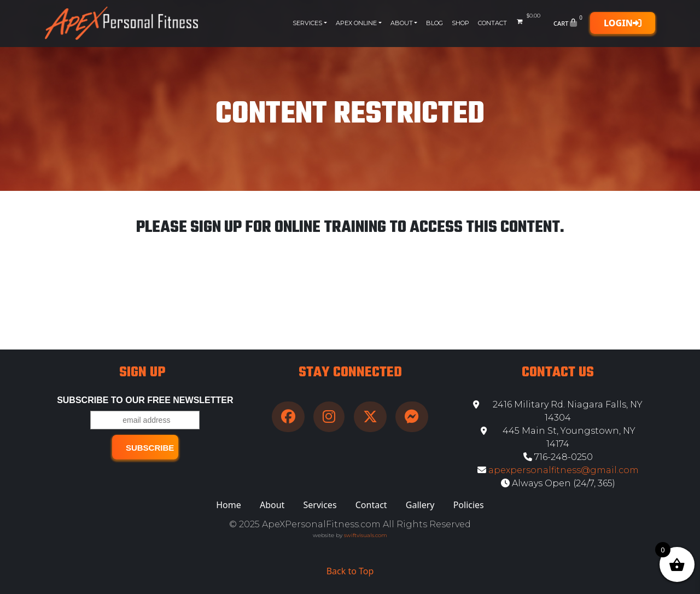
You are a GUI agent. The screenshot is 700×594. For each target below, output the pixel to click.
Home (229, 505)
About (402, 23)
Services (307, 23)
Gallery (420, 505)
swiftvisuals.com (366, 535)
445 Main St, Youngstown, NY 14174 (558, 437)
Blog (434, 23)
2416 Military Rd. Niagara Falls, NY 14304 (558, 411)
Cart (569, 23)
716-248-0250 (558, 457)
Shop (460, 23)
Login (623, 23)
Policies (469, 505)
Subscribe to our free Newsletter (145, 400)
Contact (492, 23)
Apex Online (356, 23)
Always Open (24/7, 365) (558, 483)
